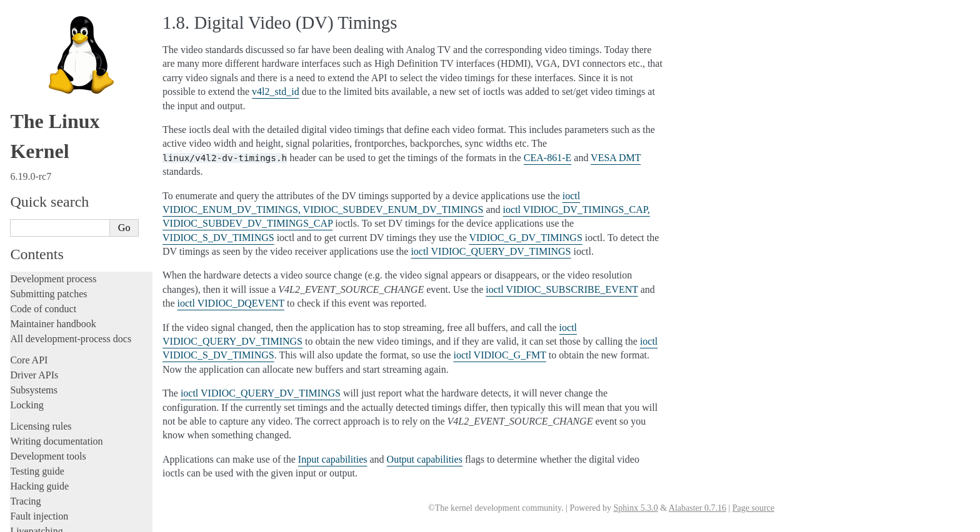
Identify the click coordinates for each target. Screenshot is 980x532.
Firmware (29, 392)
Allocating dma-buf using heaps (79, 213)
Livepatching (36, 38)
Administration (40, 75)
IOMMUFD (47, 274)
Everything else (47, 372)
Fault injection (39, 23)
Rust (19, 53)
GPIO (36, 261)
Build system (36, 90)
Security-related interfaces (66, 162)
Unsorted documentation (59, 449)
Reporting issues (43, 105)
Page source (753, 508)
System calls (41, 149)
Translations (35, 470)
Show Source (37, 520)
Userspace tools (42, 120)
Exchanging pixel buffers (68, 225)
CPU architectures (47, 428)
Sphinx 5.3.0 (635, 508)
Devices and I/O (49, 175)
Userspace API (41, 135)
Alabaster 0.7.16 (697, 508)
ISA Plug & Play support (67, 359)
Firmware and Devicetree (61, 407)
